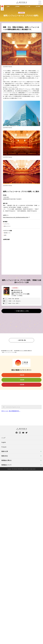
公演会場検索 (17, 6)
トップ (3, 438)
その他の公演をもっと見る (22, 311)
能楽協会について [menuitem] (7, 465)
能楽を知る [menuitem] (5, 456)
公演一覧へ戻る (22, 340)
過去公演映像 (38, 6)
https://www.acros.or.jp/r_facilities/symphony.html (16, 217)
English (4, 442)
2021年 (22, 375)
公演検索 (8, 6)
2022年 (22, 380)
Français (4, 447)
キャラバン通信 (28, 6)
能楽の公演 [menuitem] (5, 451)
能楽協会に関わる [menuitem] (7, 460)
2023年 (22, 385)
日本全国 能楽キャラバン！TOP (7, 351)
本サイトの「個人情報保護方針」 (11, 411)
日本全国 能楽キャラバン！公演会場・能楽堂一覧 (23, 351)
